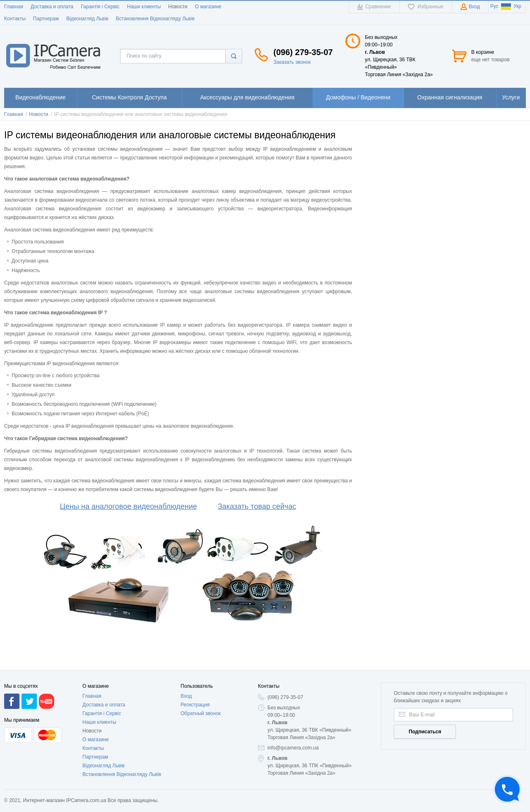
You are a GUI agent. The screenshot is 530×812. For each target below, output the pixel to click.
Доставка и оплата (52, 7)
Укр (511, 6)
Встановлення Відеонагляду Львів (155, 19)
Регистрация (195, 705)
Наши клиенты (144, 7)
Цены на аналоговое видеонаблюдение (129, 506)
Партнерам (46, 19)
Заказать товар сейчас (257, 506)
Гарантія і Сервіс (100, 7)
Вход (186, 696)
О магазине (208, 7)
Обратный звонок (201, 713)
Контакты (15, 19)
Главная (14, 7)
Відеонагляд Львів (87, 19)
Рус (494, 6)
